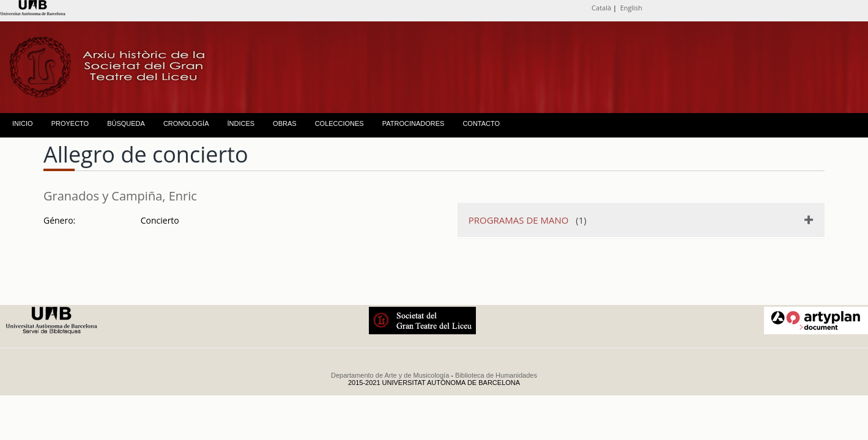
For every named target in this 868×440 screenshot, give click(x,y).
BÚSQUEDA (126, 123)
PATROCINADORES (414, 123)
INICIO (23, 123)
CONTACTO (481, 123)
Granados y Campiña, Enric (120, 196)
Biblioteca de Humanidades (496, 375)
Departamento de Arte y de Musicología (390, 375)
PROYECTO (70, 123)
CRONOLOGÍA (186, 123)
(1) (528, 220)
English (631, 8)
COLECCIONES (339, 123)
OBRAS (285, 123)
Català (601, 8)
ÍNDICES (241, 123)
